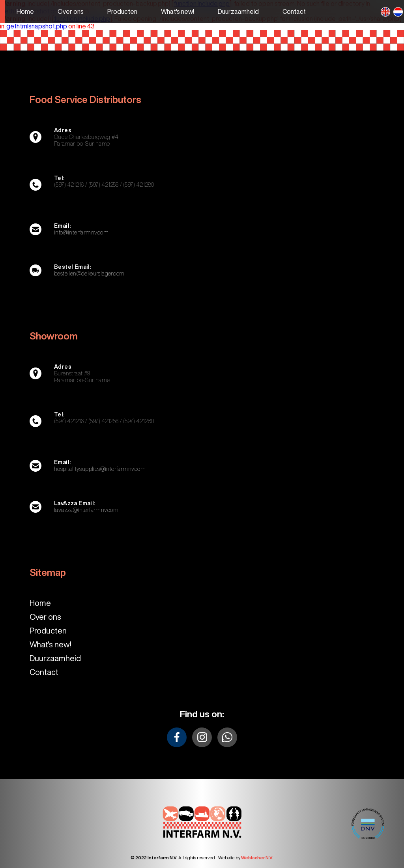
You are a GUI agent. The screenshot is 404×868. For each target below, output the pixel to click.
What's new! (50, 644)
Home (40, 603)
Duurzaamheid (55, 658)
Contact (44, 672)
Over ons (45, 617)
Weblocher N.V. (257, 858)
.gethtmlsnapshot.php (36, 26)
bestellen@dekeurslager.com (89, 274)
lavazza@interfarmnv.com (86, 510)
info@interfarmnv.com (81, 232)
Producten (48, 631)
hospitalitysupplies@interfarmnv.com (100, 469)
